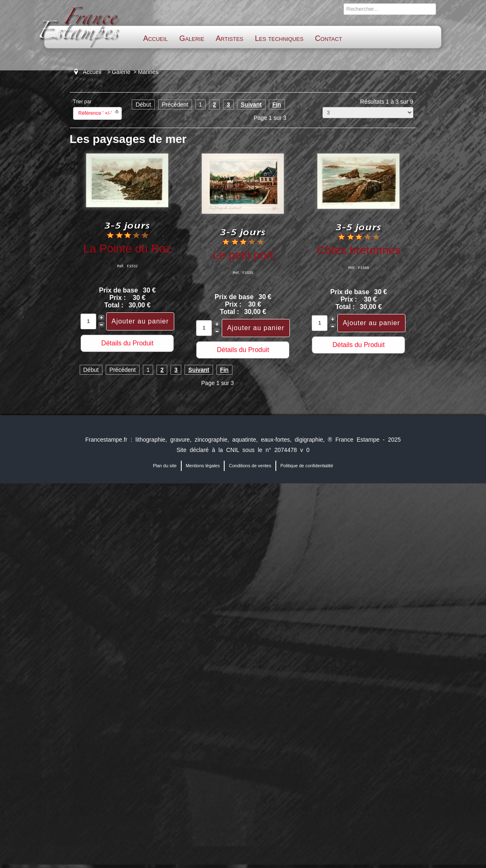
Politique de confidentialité (307, 466)
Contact (328, 38)
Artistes (230, 38)
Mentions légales (203, 466)
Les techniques (279, 38)
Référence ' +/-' (95, 113)
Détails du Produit (127, 343)
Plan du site (165, 466)
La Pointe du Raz (127, 249)
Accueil (156, 38)
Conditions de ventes (250, 466)
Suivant (251, 105)
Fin (277, 105)
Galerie (192, 38)
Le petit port (243, 255)
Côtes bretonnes (358, 250)
